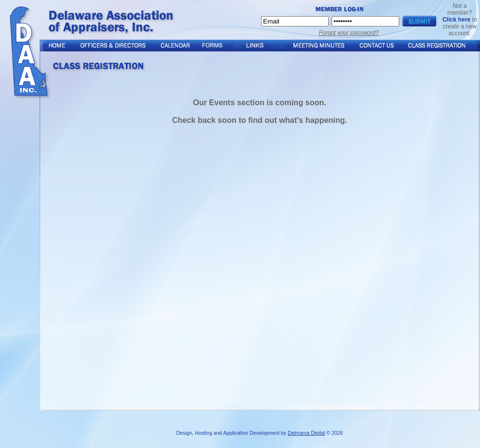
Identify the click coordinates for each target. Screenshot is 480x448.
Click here (456, 20)
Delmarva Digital (306, 433)
